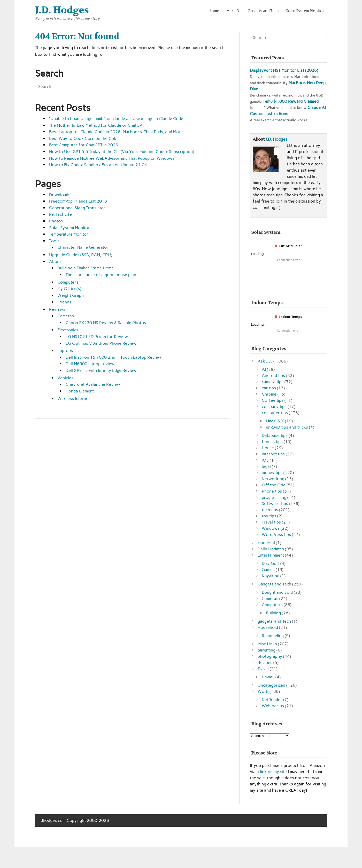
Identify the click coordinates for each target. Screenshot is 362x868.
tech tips (270, 510)
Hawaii (268, 677)
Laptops (65, 351)
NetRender (272, 700)
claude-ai (266, 543)
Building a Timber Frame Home (86, 268)
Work (263, 691)
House (268, 448)
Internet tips (273, 454)
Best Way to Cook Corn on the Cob (83, 138)
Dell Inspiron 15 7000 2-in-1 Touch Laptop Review (113, 357)
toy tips (269, 516)
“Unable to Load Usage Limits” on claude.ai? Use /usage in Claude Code (116, 119)
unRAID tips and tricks (287, 427)
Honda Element (80, 391)
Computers (68, 282)
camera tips (273, 382)
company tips (274, 407)
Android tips (273, 376)
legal (266, 466)
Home (214, 11)
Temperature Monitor (69, 234)
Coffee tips (273, 400)
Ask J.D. (233, 11)
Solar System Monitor (305, 11)
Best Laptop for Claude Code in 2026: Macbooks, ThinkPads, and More (116, 132)
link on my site (273, 772)
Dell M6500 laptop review (90, 364)
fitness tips (272, 442)
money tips (272, 473)
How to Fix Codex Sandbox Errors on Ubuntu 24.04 (98, 165)
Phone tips (272, 491)
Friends (64, 302)
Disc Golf (271, 563)
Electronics (68, 330)
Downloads (60, 195)
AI (264, 369)
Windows (271, 528)
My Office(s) (69, 289)
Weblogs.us (273, 706)
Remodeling (273, 636)
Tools (54, 241)
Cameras (66, 316)
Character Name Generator (83, 247)
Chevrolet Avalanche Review (93, 384)
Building (273, 613)
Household (268, 627)
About (55, 262)
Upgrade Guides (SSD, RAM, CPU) (81, 255)
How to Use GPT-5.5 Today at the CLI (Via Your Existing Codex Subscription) (122, 152)
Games (268, 570)
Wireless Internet (74, 399)
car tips (269, 388)
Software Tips (275, 504)
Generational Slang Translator (77, 208)
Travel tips (271, 522)
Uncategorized (271, 685)
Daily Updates (271, 549)
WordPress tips (276, 535)
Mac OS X (275, 421)
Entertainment (271, 555)
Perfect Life (60, 214)
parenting (267, 650)
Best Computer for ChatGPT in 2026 (84, 145)
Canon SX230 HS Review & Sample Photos (106, 323)
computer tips (275, 413)
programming (274, 497)
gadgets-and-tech (274, 621)
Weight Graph (71, 295)
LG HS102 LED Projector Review (97, 337)
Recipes (265, 662)
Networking (273, 479)
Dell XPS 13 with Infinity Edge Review (101, 370)
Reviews (57, 309)
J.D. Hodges (276, 139)
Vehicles (65, 378)
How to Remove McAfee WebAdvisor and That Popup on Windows (112, 158)
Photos (56, 221)
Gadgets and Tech (263, 11)
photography (270, 656)
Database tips (275, 435)
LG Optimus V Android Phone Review (101, 343)
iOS (265, 460)
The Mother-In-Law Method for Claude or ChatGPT (97, 125)
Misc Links (267, 644)
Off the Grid (274, 485)
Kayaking (271, 576)
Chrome (269, 394)
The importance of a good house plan (101, 275)
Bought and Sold (277, 592)
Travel (263, 669)
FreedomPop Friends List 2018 (78, 201)
